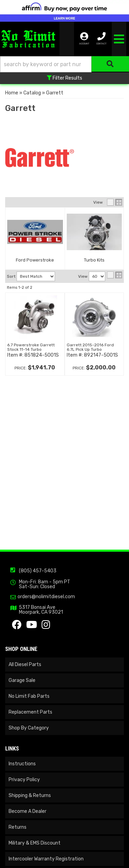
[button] (64, 64)
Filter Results (64, 78)
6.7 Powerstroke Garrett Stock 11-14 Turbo (31, 347)
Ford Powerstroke (35, 260)
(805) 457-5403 (38, 571)
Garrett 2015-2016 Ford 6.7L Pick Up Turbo (90, 347)
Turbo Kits (94, 260)
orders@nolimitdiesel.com (46, 597)
